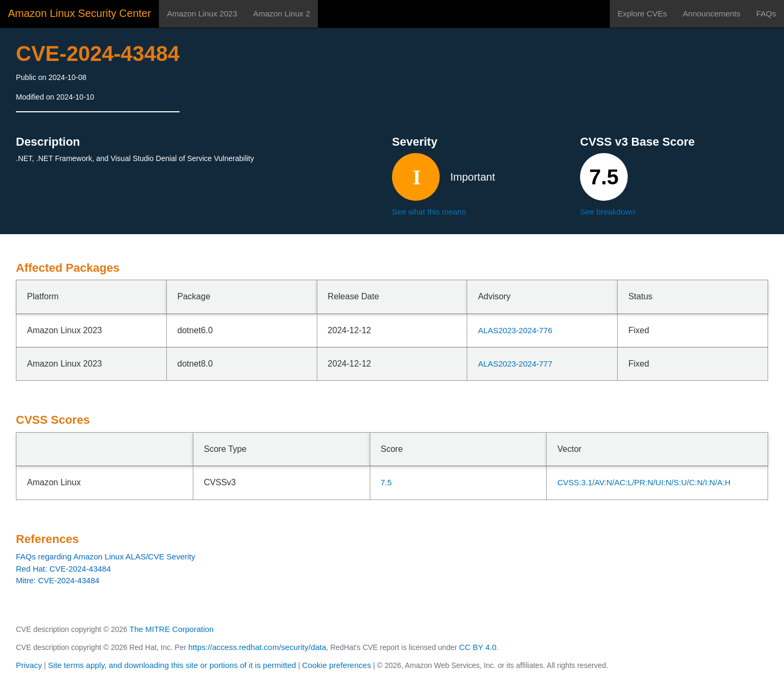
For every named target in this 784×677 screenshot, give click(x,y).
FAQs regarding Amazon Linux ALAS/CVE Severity (106, 556)
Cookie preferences (336, 665)
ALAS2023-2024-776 (515, 330)
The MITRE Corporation (171, 629)
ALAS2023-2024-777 (515, 364)
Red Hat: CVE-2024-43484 (63, 569)
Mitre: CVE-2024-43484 (58, 580)
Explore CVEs (642, 14)
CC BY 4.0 (478, 647)
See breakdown (608, 212)
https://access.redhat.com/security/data (257, 647)
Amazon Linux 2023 (202, 14)
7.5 (386, 482)
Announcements (711, 14)
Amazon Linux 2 (282, 14)
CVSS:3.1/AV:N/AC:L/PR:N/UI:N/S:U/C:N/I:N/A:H (644, 482)
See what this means (429, 212)
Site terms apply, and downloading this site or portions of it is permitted (172, 665)
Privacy (29, 665)
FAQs (766, 14)
